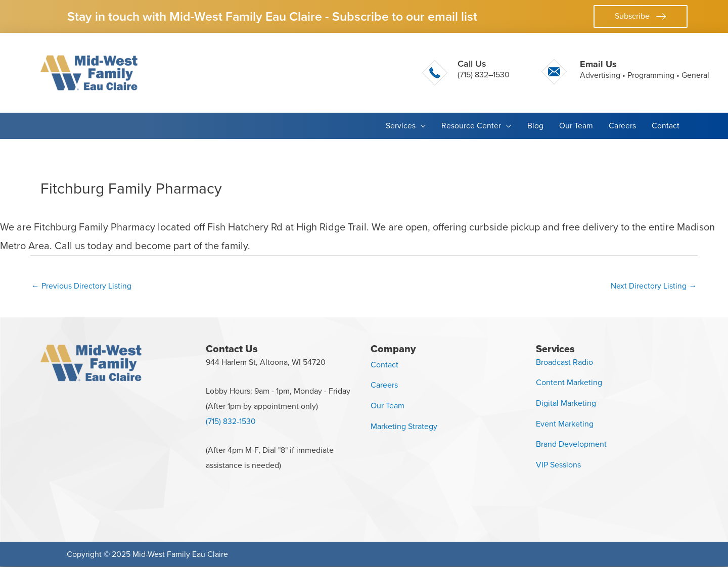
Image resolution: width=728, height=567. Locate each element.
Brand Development (571, 444)
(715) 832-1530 (231, 422)
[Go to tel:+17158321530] (466, 73)
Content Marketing (569, 383)
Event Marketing (565, 424)
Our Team (388, 406)
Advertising (600, 75)
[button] (641, 16)
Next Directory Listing (654, 286)
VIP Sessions (558, 465)
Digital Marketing (566, 404)
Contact (384, 365)
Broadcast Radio (564, 362)
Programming (651, 75)
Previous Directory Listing (81, 286)
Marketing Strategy (404, 427)
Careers (384, 385)
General (695, 75)
